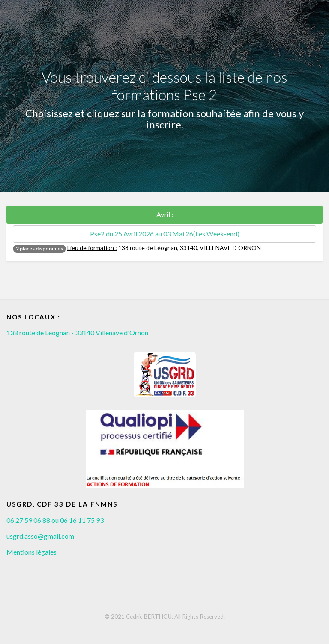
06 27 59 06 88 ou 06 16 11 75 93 (55, 520)
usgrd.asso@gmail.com (40, 536)
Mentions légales (31, 552)
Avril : (165, 214)
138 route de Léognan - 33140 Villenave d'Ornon (77, 332)
